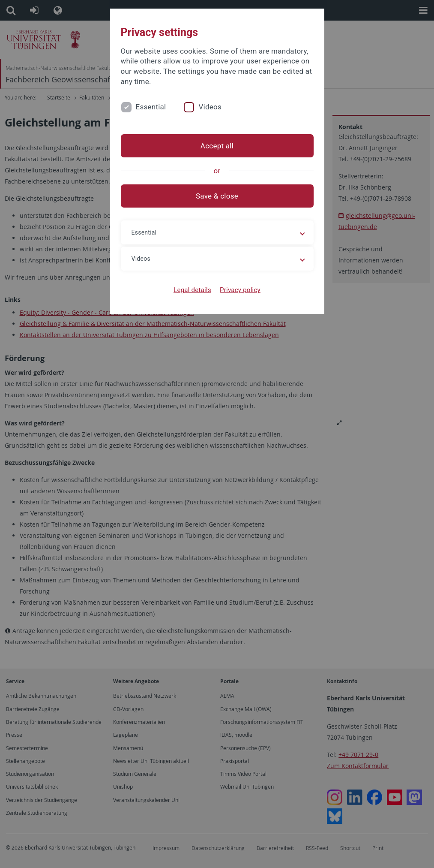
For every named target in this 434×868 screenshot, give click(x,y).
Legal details (192, 290)
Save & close (217, 196)
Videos (210, 107)
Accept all (217, 146)
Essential (151, 107)
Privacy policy (240, 290)
